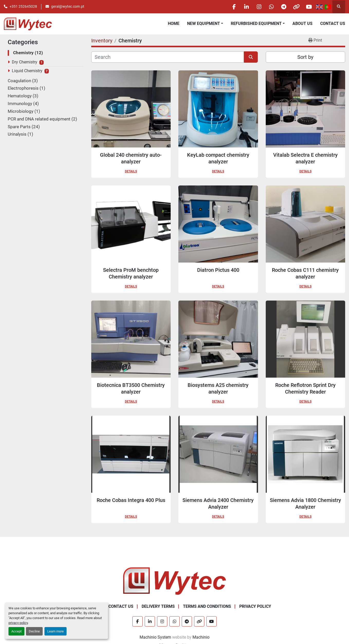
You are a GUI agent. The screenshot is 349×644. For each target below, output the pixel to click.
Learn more (56, 631)
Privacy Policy (255, 606)
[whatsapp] (269, 7)
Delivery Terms (158, 606)
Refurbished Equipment (256, 24)
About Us (302, 24)
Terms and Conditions (207, 606)
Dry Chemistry (25, 62)
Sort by (305, 57)
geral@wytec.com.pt (68, 6)
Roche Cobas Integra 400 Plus (131, 500)
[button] (205, 24)
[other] (295, 7)
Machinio (201, 637)
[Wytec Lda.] (174, 581)
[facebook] (230, 7)
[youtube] (308, 7)
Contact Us (333, 24)
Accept (16, 631)
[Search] (168, 57)
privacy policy (18, 623)
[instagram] (256, 7)
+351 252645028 (23, 6)
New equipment (204, 24)
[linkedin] (243, 7)
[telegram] (282, 7)
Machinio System (155, 637)
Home (174, 24)
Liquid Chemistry (27, 71)
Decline (34, 631)
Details (131, 171)
